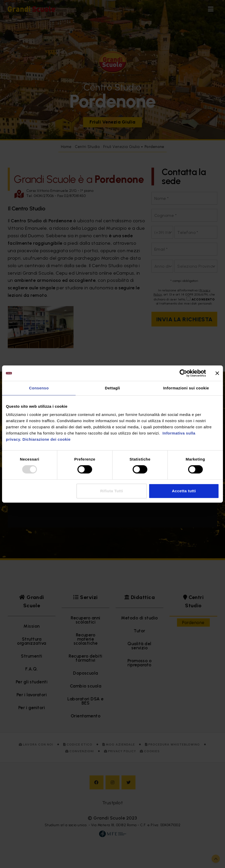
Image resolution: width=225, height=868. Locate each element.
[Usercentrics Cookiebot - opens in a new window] (183, 373)
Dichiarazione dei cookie (47, 439)
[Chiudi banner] (217, 373)
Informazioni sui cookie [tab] (186, 388)
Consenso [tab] (39, 388)
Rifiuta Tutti (111, 491)
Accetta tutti (184, 491)
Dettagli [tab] (113, 388)
